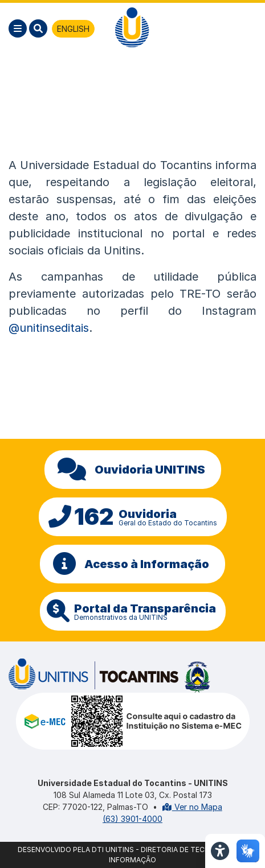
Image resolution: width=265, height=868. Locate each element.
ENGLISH (73, 29)
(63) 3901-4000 (132, 819)
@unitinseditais (49, 328)
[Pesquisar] (38, 28)
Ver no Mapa (192, 807)
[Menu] (18, 28)
